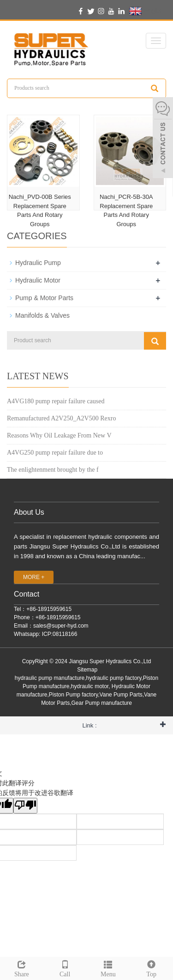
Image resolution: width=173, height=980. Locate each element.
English (147, 11)
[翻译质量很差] (25, 806)
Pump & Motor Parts (44, 298)
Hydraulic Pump (38, 263)
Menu (108, 968)
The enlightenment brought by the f (53, 470)
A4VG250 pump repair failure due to (55, 453)
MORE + (34, 577)
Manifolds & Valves (42, 315)
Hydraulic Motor (38, 280)
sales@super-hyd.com (61, 626)
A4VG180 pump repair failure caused (56, 401)
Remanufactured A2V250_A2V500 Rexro (61, 418)
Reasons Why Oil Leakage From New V (59, 435)
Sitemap (87, 670)
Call (65, 968)
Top (151, 968)
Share (22, 968)
